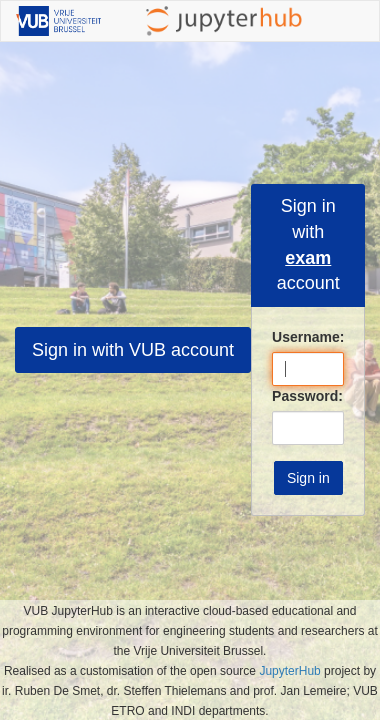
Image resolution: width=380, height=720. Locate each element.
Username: (308, 337)
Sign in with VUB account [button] (133, 350)
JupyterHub (289, 671)
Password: (307, 396)
